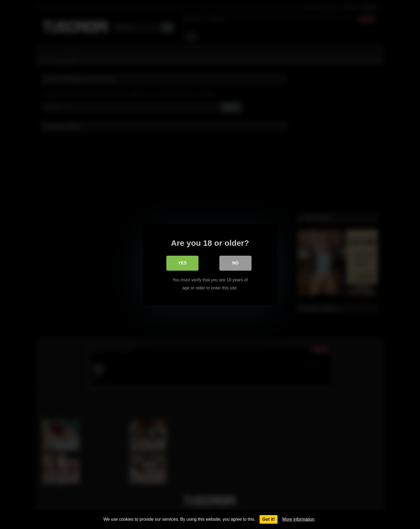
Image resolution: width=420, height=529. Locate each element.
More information (298, 519)
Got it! (269, 519)
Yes (182, 263)
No (235, 263)
